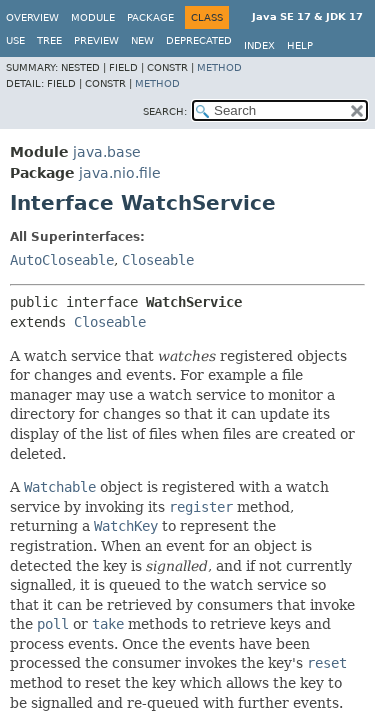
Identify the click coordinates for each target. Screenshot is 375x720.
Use (15, 40)
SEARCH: (165, 111)
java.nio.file (120, 173)
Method (219, 67)
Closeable (158, 260)
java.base (107, 152)
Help (300, 45)
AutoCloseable (62, 260)
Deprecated (199, 40)
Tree (49, 40)
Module (93, 17)
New (142, 40)
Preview (96, 40)
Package (150, 17)
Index (259, 45)
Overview (32, 17)
